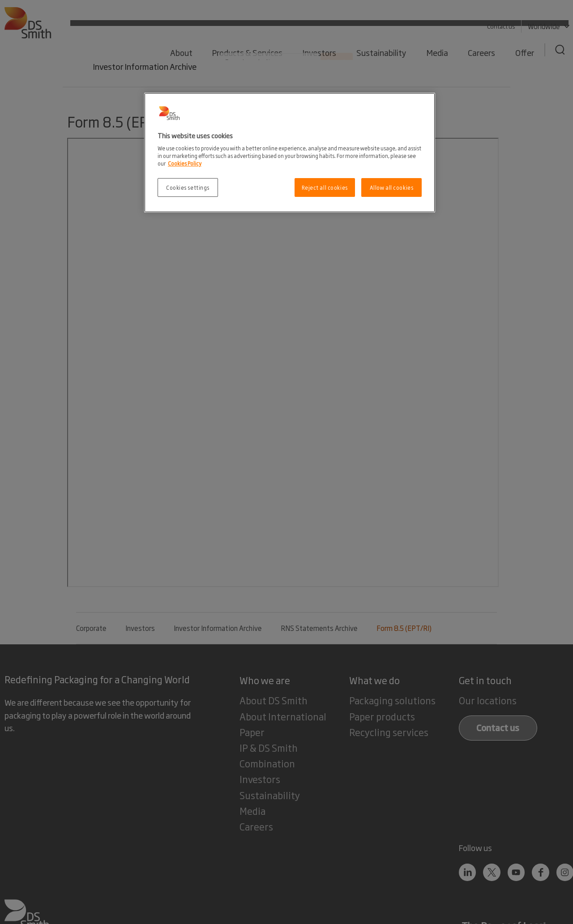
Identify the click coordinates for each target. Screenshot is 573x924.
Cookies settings (188, 187)
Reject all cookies (325, 187)
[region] (290, 153)
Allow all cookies (392, 187)
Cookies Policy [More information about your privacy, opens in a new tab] (185, 163)
